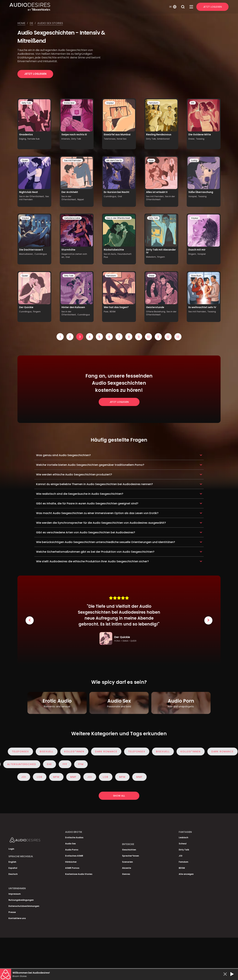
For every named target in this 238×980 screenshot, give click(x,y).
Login (11, 849)
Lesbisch (183, 837)
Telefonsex (25, 752)
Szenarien (127, 862)
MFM (56, 777)
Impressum (15, 894)
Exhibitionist (163, 139)
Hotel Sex (122, 139)
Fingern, (192, 254)
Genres (126, 874)
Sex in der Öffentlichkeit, (32, 196)
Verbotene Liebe (72, 218)
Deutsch (13, 874)
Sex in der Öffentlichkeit (160, 198)
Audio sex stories (50, 23)
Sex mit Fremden (73, 160)
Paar (151, 160)
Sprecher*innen (131, 856)
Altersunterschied (22, 764)
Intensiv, (66, 139)
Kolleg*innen (79, 752)
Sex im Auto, (110, 254)
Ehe (50, 764)
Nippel (81, 199)
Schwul (183, 844)
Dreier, (192, 139)
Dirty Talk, (151, 139)
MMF (73, 777)
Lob (39, 777)
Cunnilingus (41, 254)
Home (21, 23)
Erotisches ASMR (74, 856)
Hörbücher (71, 862)
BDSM (113, 312)
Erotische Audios (74, 837)
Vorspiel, (193, 196)
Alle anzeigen (186, 874)
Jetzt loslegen (35, 74)
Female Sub (34, 139)
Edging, (23, 139)
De (31, 23)
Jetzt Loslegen (212, 7)
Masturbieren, (26, 254)
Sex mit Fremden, (155, 196)
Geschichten (129, 850)
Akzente (127, 868)
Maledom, (151, 257)
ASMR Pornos (72, 868)
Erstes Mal (69, 103)
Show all (119, 796)
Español (13, 868)
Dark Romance (111, 752)
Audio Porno (72, 850)
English (12, 862)
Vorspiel (202, 254)
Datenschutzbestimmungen (24, 906)
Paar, (106, 312)
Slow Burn (196, 276)
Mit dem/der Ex (114, 160)
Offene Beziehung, (156, 312)
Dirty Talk (26, 103)
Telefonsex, (110, 139)
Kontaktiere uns (17, 918)
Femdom (154, 103)
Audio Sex (70, 844)
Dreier (152, 276)
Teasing (200, 139)
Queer (25, 160)
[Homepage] (89, 7)
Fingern (161, 257)
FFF (193, 103)
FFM (81, 764)
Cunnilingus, (110, 196)
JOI (24, 777)
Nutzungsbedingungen (21, 900)
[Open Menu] (191, 7)
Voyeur (110, 103)
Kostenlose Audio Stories (79, 874)
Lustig (194, 160)
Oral (120, 196)
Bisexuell (52, 752)
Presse (12, 912)
